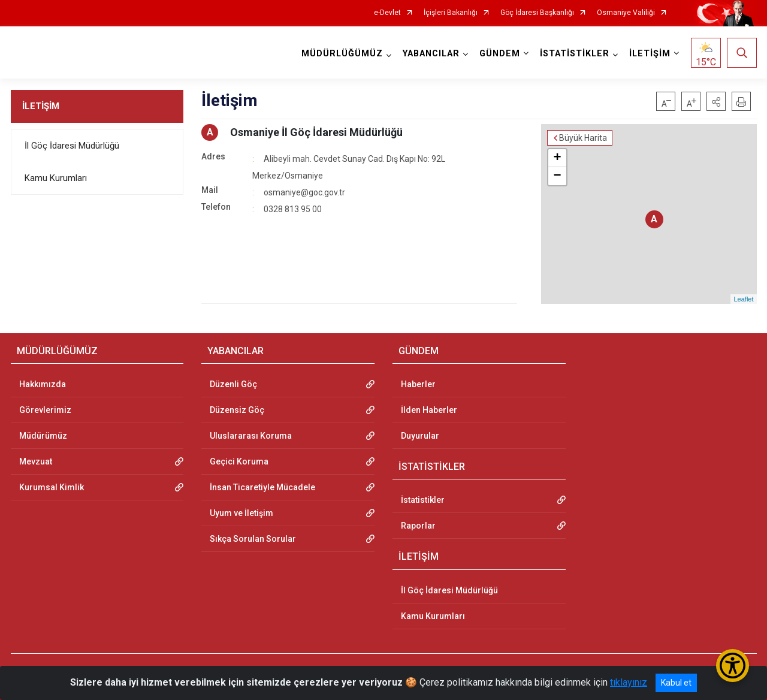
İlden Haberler (429, 410)
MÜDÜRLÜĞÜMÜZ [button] (342, 54)
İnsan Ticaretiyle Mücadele (262, 487)
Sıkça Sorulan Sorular (253, 539)
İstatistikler (423, 500)
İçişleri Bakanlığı (451, 13)
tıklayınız (629, 682)
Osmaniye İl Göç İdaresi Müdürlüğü (316, 132)
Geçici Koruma (239, 461)
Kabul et (676, 683)
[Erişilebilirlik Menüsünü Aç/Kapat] (733, 666)
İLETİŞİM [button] (650, 54)
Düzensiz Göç (237, 410)
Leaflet (743, 299)
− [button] (557, 176)
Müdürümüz (43, 436)
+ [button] (557, 158)
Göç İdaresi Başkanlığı (537, 13)
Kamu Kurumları (56, 178)
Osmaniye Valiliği (626, 13)
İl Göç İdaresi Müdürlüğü (72, 146)
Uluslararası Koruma (251, 436)
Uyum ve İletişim (241, 513)
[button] (716, 101)
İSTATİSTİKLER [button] (575, 54)
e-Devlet (387, 13)
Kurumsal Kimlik (52, 487)
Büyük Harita (583, 138)
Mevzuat (36, 461)
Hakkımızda (43, 384)
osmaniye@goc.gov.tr (304, 192)
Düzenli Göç (233, 384)
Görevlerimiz (45, 410)
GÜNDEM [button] (500, 54)
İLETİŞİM (41, 106)
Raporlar (418, 526)
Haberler (418, 384)
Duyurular (420, 436)
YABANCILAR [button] (431, 54)
